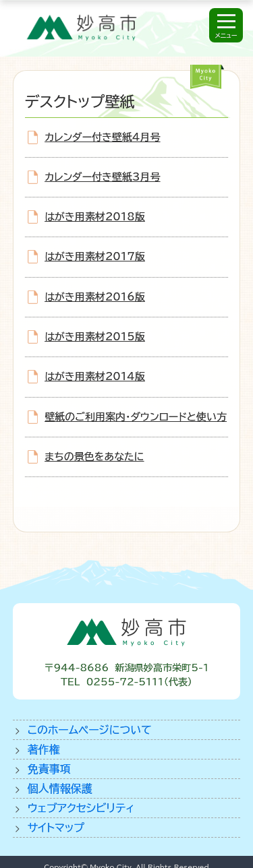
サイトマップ (56, 828)
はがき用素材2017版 (95, 256)
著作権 (44, 749)
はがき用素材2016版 (95, 297)
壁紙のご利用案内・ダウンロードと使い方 (136, 417)
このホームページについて (90, 730)
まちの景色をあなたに (94, 457)
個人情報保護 (60, 788)
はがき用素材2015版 (95, 337)
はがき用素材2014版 (95, 376)
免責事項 (49, 769)
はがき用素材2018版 (95, 217)
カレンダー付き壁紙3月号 (102, 177)
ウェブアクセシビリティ (81, 808)
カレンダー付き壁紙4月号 (102, 137)
